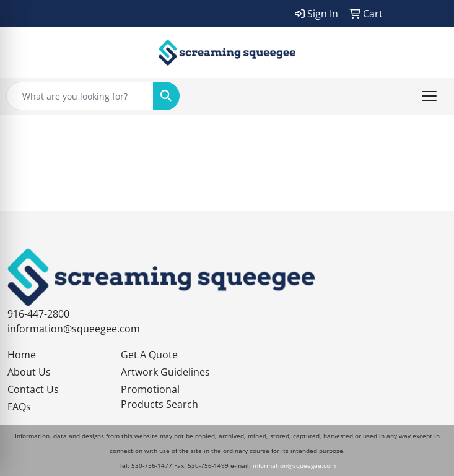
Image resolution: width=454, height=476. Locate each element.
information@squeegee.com (74, 329)
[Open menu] (429, 96)
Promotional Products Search (159, 397)
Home (22, 355)
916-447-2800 (38, 314)
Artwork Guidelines (165, 372)
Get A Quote (149, 355)
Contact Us (33, 389)
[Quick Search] (80, 96)
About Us (29, 372)
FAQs (19, 407)
